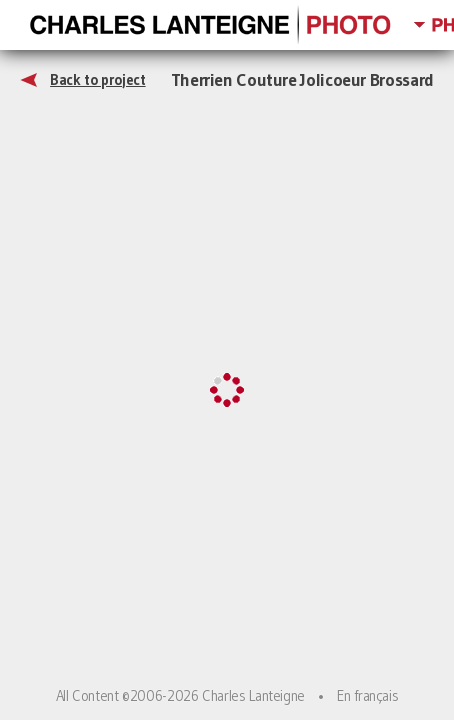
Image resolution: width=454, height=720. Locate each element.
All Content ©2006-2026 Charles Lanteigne (180, 696)
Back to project (98, 80)
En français (367, 696)
